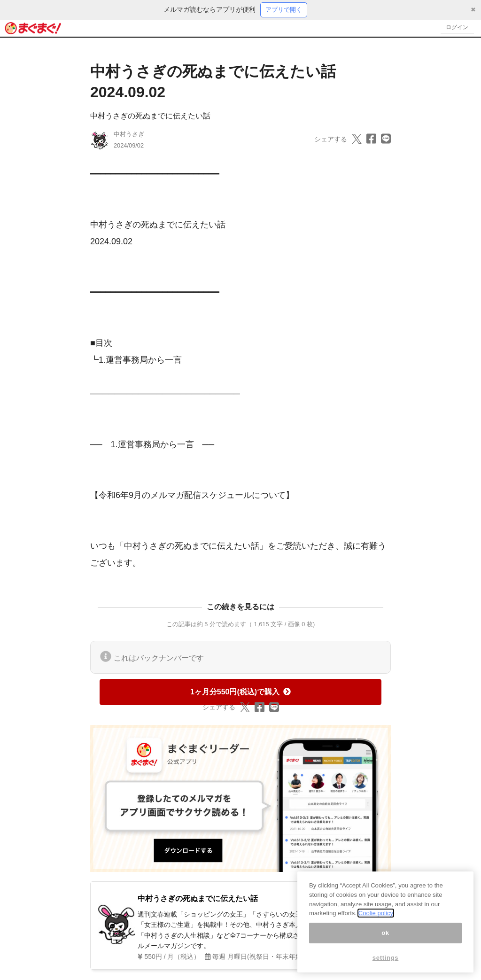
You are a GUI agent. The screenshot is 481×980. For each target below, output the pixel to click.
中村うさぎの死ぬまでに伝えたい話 (150, 116)
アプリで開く (284, 10)
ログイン (456, 28)
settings (386, 958)
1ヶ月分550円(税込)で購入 (240, 692)
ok (385, 933)
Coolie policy (376, 913)
